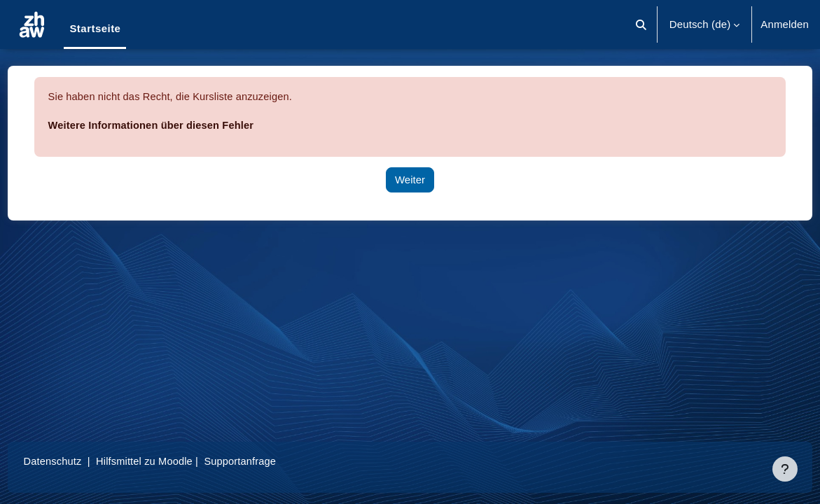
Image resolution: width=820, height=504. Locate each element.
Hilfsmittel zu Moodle (173, 461)
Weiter (410, 180)
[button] (641, 24)
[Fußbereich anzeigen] (785, 469)
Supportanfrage (272, 461)
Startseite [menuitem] (95, 28)
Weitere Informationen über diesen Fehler (180, 125)
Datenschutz (79, 461)
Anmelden (785, 24)
